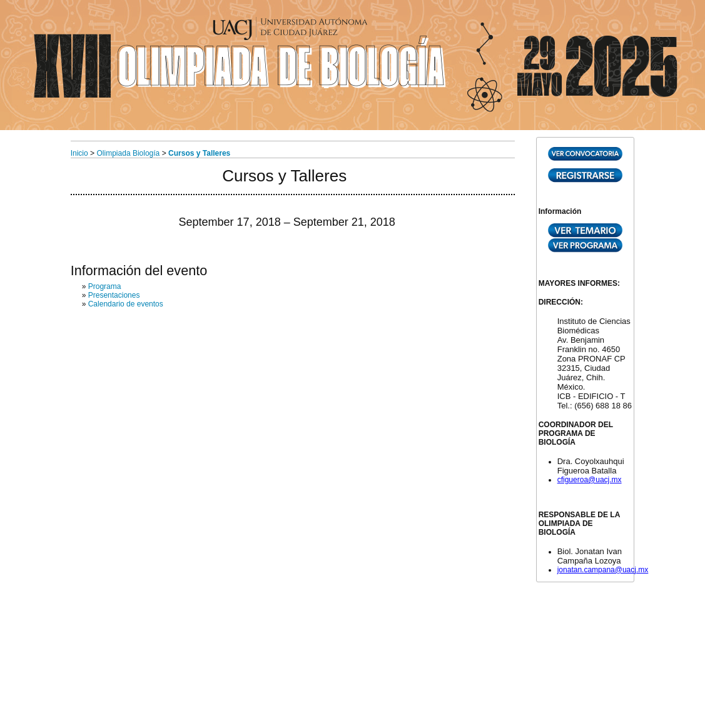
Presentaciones (114, 295)
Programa (105, 286)
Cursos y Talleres (199, 153)
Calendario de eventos (126, 304)
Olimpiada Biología (129, 153)
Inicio (79, 153)
